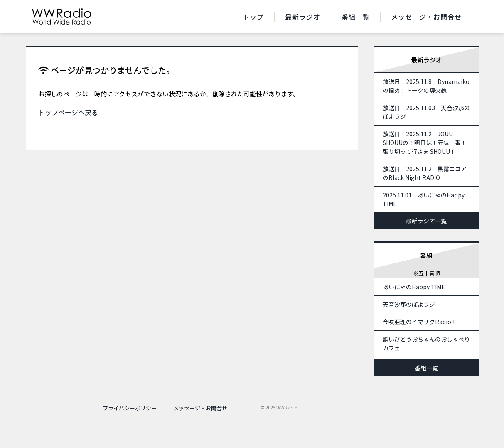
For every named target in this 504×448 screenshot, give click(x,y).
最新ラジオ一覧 (426, 221)
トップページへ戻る (68, 112)
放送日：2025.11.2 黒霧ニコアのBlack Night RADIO (425, 173)
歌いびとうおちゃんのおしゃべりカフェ (426, 343)
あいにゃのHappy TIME (414, 287)
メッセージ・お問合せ (426, 17)
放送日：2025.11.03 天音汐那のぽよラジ (426, 112)
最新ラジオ (303, 17)
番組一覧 (356, 17)
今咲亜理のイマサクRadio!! (419, 322)
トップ (253, 17)
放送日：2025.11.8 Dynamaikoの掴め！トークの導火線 (426, 86)
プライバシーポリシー (130, 408)
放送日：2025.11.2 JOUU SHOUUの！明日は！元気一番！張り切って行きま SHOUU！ (425, 143)
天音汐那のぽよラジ (409, 304)
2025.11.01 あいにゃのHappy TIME (424, 199)
